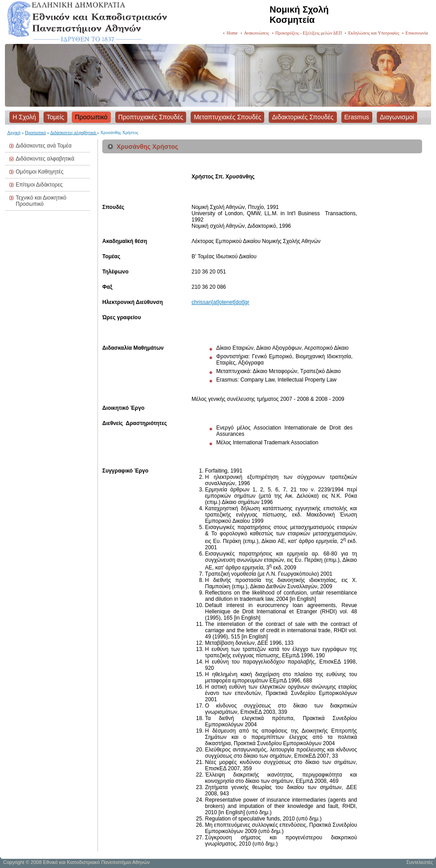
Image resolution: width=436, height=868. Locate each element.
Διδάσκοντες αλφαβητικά (74, 132)
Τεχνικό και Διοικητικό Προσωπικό (41, 201)
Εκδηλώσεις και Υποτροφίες (374, 33)
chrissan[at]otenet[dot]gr (220, 302)
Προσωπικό (36, 132)
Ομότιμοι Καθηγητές (39, 172)
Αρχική (14, 132)
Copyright (14, 862)
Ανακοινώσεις (257, 33)
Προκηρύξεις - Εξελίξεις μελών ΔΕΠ (309, 33)
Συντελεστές (420, 862)
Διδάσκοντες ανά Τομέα (44, 146)
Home (232, 33)
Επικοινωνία (417, 33)
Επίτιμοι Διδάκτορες (39, 185)
